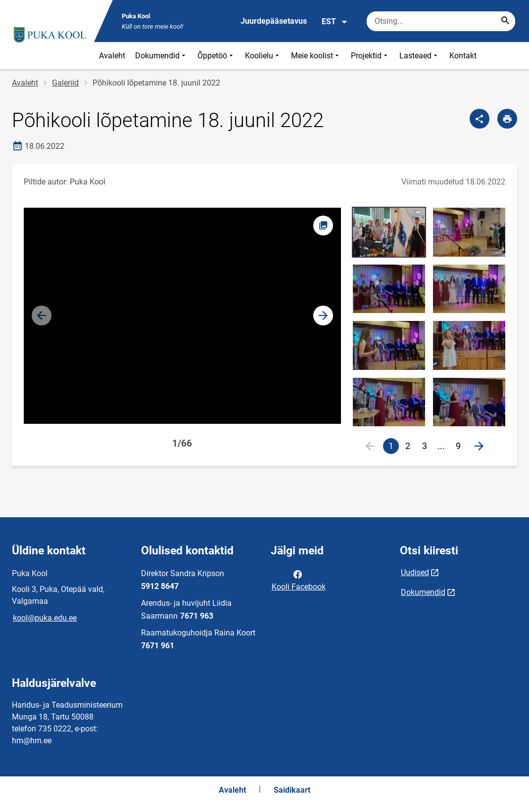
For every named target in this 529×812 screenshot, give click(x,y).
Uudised (415, 572)
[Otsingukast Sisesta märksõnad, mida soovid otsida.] (441, 21)
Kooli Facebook (299, 580)
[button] (323, 316)
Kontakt (463, 56)
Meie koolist (316, 56)
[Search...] (505, 21)
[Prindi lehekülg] (507, 119)
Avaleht (112, 56)
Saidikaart (292, 790)
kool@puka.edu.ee (45, 618)
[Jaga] (480, 119)
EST (335, 22)
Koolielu (263, 56)
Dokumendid (161, 56)
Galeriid (65, 83)
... (443, 447)
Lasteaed (419, 56)
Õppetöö (216, 56)
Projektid (370, 56)
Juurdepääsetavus (274, 21)
